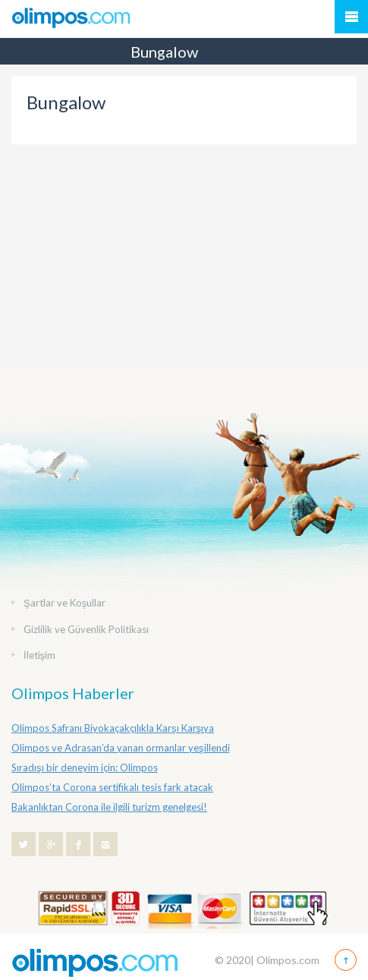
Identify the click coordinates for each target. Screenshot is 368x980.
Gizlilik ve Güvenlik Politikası (86, 629)
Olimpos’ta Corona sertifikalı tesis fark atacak (112, 787)
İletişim (39, 655)
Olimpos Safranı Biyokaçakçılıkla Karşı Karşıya (113, 728)
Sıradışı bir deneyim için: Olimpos (85, 767)
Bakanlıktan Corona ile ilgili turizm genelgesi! (109, 807)
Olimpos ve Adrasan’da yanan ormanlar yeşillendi (121, 748)
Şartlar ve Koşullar (64, 603)
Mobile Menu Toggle (351, 17)
